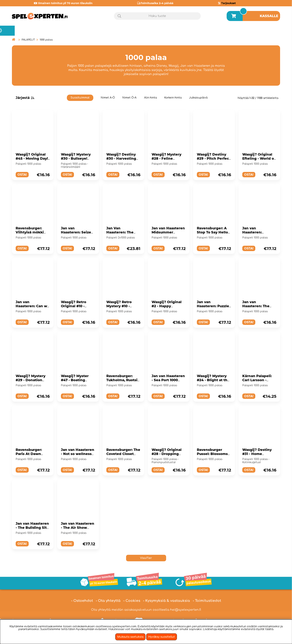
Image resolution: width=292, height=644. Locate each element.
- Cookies (132, 601)
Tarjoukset (228, 3)
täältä (269, 629)
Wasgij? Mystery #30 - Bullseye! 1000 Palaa (76, 159)
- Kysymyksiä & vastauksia (166, 601)
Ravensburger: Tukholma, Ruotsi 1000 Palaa (122, 380)
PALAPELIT (28, 40)
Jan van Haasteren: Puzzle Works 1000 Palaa (213, 306)
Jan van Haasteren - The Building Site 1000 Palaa (32, 528)
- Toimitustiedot (207, 601)
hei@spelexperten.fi (186, 610)
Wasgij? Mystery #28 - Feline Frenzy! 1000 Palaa (168, 159)
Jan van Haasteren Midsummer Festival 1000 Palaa (168, 232)
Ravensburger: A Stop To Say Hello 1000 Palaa (212, 232)
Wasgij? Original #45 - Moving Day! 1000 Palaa (32, 159)
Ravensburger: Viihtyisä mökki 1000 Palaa (30, 232)
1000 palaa (46, 40)
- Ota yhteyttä (108, 601)
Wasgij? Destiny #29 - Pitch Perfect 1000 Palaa (214, 159)
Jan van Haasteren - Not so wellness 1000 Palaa (78, 454)
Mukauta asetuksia (130, 637)
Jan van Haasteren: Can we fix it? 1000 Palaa (32, 306)
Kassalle (269, 16)
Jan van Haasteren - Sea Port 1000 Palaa (168, 380)
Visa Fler (146, 558)
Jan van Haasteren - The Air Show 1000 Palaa (78, 528)
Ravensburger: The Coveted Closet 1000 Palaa (123, 454)
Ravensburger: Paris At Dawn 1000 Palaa (29, 454)
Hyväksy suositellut (162, 637)
